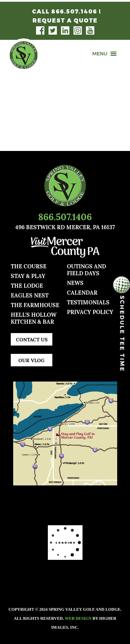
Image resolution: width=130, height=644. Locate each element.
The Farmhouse (35, 305)
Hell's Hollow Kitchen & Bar (34, 318)
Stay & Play (28, 275)
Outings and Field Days (86, 269)
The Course (29, 266)
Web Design (78, 618)
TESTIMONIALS (88, 302)
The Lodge (27, 285)
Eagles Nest (30, 295)
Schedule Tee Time (122, 328)
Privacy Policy (90, 311)
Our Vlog (32, 360)
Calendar (82, 292)
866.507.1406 (65, 216)
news (75, 282)
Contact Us (32, 339)
